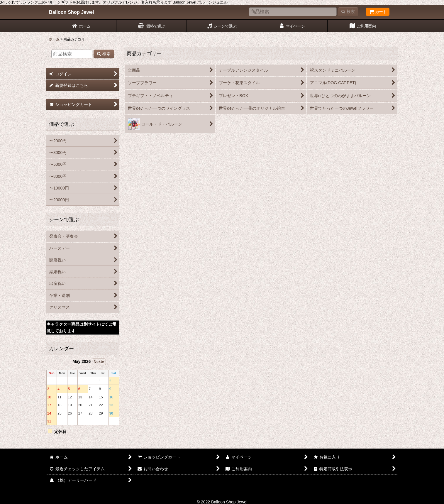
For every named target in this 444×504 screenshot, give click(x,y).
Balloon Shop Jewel (72, 12)
